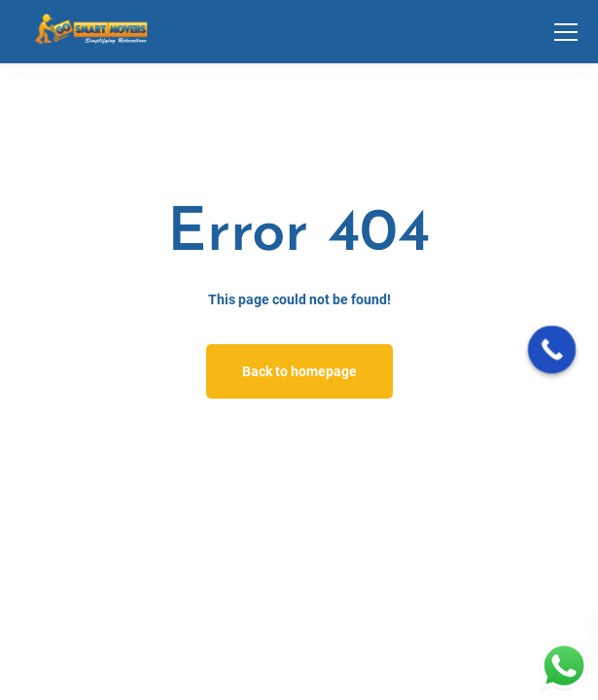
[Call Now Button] (552, 350)
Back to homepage (299, 371)
